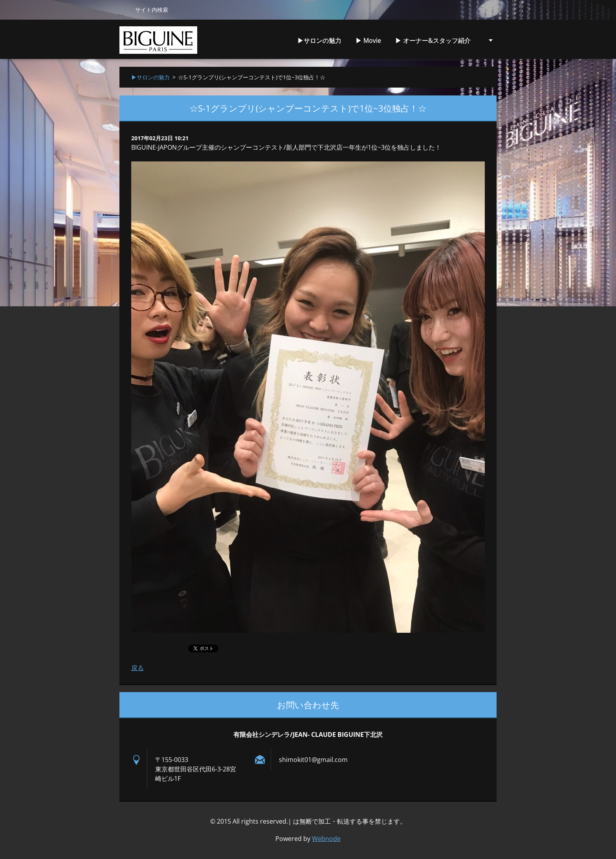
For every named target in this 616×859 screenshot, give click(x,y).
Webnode (326, 839)
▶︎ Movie (368, 40)
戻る (137, 668)
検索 (124, 9)
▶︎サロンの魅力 (319, 40)
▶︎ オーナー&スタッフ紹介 (433, 40)
